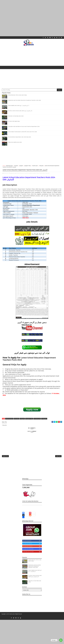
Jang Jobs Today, (36, 177)
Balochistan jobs (9, 167)
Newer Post (5, 461)
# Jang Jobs (22, 422)
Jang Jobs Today (28, 167)
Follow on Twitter (32, 549)
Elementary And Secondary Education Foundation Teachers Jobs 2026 (25, 101)
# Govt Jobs (16, 422)
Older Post (58, 461)
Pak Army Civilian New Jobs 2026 (16, 117)
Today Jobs (41, 167)
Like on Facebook (32, 546)
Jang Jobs (21, 167)
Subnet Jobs (12, 620)
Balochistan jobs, (21, 177)
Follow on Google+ (32, 552)
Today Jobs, (47, 177)
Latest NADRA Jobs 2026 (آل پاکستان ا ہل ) (19, 106)
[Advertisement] (32, 9)
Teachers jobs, (42, 177)
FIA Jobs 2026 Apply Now (14, 122)
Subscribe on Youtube (32, 557)
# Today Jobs (44, 422)
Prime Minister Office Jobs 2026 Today (18, 96)
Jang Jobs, (30, 177)
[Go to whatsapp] (61, 640)
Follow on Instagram (32, 554)
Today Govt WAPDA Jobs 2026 (15, 143)
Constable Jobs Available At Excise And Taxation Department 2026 (24, 127)
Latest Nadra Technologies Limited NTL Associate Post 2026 (23, 133)
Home (4, 167)
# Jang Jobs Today (29, 422)
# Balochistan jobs (9, 422)
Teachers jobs (35, 167)
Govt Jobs (16, 167)
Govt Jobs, (26, 177)
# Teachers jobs (37, 422)
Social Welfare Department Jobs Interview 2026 (20, 138)
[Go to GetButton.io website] (61, 643)
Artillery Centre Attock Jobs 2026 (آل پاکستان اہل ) (20, 112)
